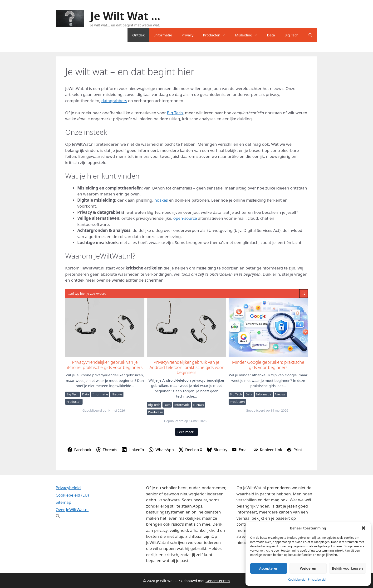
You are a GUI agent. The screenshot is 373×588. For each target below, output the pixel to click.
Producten (217, 35)
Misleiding (249, 35)
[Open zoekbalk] (310, 35)
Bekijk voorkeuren (347, 568)
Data (271, 35)
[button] (363, 528)
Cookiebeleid (297, 580)
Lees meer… (187, 432)
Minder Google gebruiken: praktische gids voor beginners (268, 327)
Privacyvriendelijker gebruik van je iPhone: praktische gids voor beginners (105, 327)
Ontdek (138, 35)
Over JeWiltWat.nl (72, 510)
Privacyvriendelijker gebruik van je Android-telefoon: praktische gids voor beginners (186, 327)
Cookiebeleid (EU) (72, 495)
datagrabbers (114, 101)
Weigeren (308, 568)
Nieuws (117, 394)
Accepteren (269, 568)
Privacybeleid (317, 580)
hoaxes (161, 200)
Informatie (163, 35)
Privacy (187, 35)
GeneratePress (218, 581)
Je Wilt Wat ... (125, 16)
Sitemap (63, 502)
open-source (185, 218)
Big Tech (292, 35)
